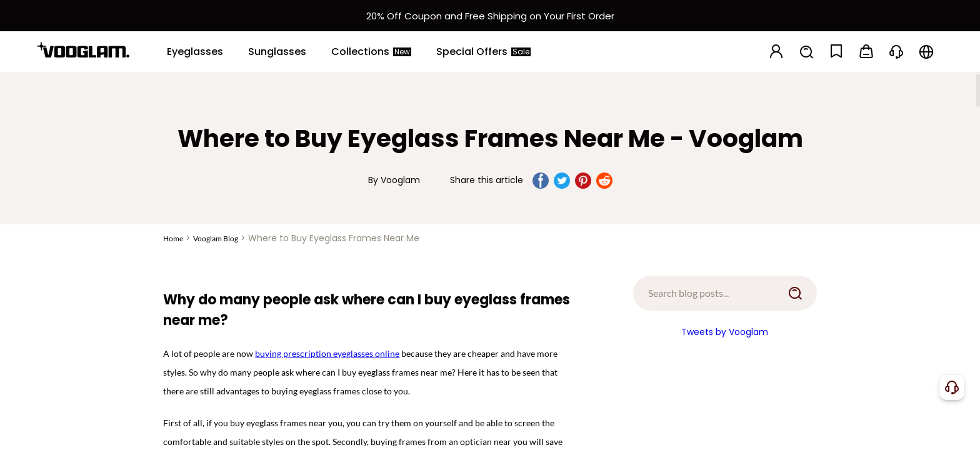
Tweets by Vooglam (725, 332)
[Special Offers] (483, 52)
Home (173, 238)
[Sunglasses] (277, 52)
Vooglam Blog (216, 238)
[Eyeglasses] (195, 52)
